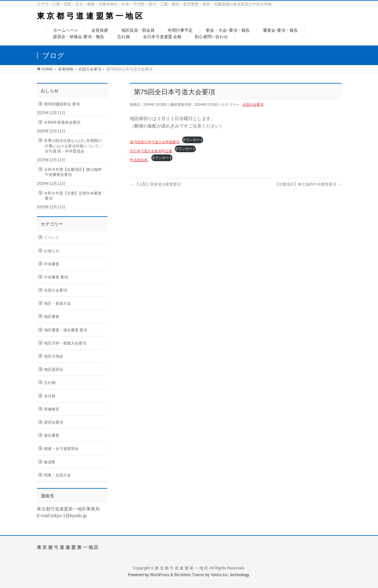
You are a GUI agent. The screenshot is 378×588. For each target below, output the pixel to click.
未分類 (50, 396)
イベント (52, 237)
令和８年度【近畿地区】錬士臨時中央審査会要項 (73, 172)
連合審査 (52, 435)
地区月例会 (54, 356)
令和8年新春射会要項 (62, 122)
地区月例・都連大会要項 (65, 343)
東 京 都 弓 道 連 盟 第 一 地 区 (90, 16)
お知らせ (52, 251)
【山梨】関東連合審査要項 (155, 184)
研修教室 (52, 409)
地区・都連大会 (57, 303)
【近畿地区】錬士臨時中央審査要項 (308, 184)
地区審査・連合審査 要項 (66, 330)
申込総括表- (139, 160)
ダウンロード (193, 140)
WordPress (160, 575)
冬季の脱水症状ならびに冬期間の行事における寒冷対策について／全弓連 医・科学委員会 (73, 146)
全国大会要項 (253, 104)
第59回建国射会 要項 (62, 104)
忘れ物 (50, 383)
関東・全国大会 (57, 475)
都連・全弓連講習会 (61, 449)
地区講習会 (54, 369)
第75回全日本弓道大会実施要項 (155, 142)
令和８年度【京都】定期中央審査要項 (73, 196)
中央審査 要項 (56, 277)
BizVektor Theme (189, 575)
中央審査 (52, 264)
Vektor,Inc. (220, 575)
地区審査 (52, 317)
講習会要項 (54, 422)
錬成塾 (50, 462)
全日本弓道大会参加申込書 (151, 151)
